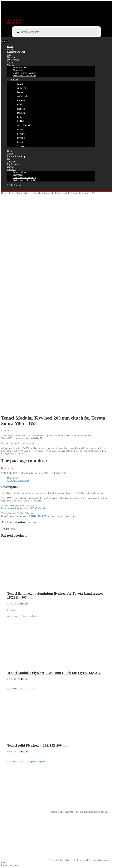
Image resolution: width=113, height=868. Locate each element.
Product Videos (20, 68)
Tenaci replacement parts (19, 668)
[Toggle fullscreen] (5, 864)
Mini (9, 748)
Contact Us (12, 813)
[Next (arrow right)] (5, 866)
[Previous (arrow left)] (2, 866)
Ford (9, 729)
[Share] (8, 864)
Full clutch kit (20, 679)
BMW (10, 671)
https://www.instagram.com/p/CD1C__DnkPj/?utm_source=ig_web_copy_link (38, 309)
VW (9, 766)
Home (10, 46)
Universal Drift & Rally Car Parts (23, 666)
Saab (9, 740)
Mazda (10, 732)
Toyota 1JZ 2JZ (13, 482)
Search (10, 844)
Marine (10, 769)
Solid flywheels (24, 409)
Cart (9, 54)
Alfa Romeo (13, 761)
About (10, 49)
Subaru (10, 753)
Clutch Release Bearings (24, 73)
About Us (12, 811)
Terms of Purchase (16, 20)
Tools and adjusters (22, 716)
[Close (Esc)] (11, 864)
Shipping (11, 771)
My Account (13, 60)
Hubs (15, 721)
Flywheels (18, 70)
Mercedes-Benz (14, 734)
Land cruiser (12, 409)
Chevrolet (12, 727)
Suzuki (10, 750)
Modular (24, 482)
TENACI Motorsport (13, 837)
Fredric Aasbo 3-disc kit (18, 663)
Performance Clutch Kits (25, 76)
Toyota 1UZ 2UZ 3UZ (29, 708)
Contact (11, 62)
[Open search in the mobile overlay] (56, 32)
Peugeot (11, 758)
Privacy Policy (14, 23)
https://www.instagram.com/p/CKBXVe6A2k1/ (23, 301)
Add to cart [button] (23, 396)
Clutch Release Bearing (24, 711)
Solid (22, 554)
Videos (10, 65)
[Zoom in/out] (2, 864)
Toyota (12, 193)
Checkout (12, 57)
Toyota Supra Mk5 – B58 (43, 266)
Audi (9, 724)
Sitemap (92, 837)
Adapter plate (19, 687)
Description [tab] (13, 271)
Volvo (10, 674)
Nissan (10, 742)
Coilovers (18, 690)
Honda (10, 745)
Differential (18, 719)
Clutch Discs (19, 692)
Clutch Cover (19, 695)
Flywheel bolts (20, 684)
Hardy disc (18, 713)
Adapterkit (18, 682)
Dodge (10, 764)
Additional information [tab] (18, 273)
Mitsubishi (12, 737)
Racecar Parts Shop (16, 52)
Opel (9, 756)
